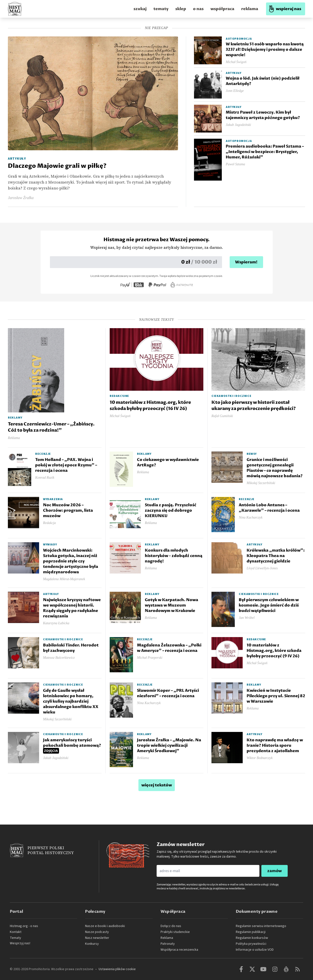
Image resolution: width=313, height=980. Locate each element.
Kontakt (16, 932)
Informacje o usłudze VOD (255, 950)
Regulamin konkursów (252, 938)
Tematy (15, 938)
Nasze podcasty (97, 932)
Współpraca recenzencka (179, 950)
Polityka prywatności (251, 944)
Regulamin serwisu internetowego (261, 926)
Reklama (167, 938)
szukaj (140, 9)
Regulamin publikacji (251, 932)
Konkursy (92, 944)
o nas (198, 9)
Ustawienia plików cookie (117, 969)
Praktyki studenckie (175, 932)
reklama (250, 9)
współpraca (222, 9)
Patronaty (168, 944)
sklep (181, 9)
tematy (161, 9)
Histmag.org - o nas (24, 926)
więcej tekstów (157, 785)
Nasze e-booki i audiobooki (105, 926)
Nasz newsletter (97, 938)
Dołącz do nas (171, 926)
